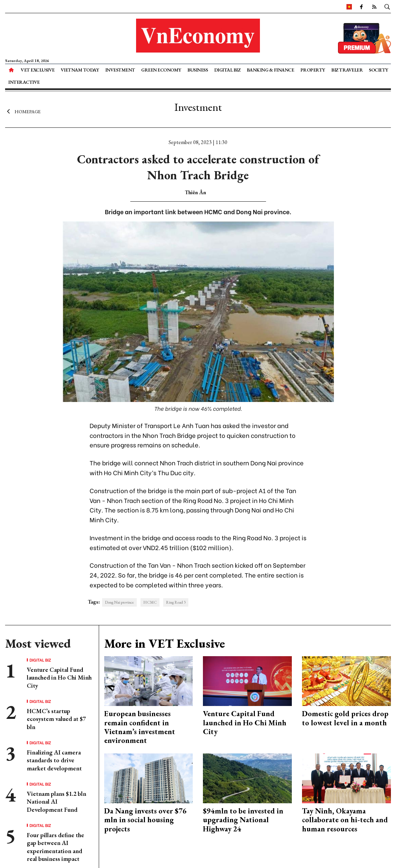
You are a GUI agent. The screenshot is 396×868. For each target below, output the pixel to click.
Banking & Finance (270, 70)
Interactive (24, 82)
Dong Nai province (119, 602)
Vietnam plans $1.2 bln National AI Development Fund (56, 802)
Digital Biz (227, 70)
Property (313, 70)
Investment (120, 70)
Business (197, 70)
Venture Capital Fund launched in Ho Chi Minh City (59, 678)
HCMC (150, 602)
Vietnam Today (80, 70)
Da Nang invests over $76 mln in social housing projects (145, 820)
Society (379, 70)
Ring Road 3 (176, 602)
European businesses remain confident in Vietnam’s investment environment (140, 727)
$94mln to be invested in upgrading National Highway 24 (243, 820)
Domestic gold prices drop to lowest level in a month (345, 718)
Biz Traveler (347, 70)
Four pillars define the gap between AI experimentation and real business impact (55, 847)
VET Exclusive (38, 70)
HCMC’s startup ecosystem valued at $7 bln (56, 719)
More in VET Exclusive (165, 643)
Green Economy (161, 70)
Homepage (23, 111)
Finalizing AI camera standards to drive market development (54, 760)
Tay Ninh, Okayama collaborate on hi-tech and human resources (345, 820)
